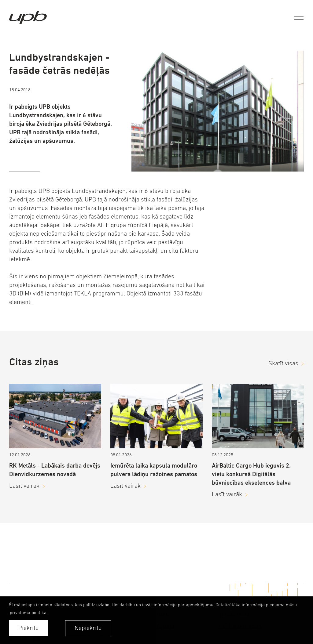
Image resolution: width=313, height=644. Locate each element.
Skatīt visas (283, 363)
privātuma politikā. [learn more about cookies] (29, 612)
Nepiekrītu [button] (88, 628)
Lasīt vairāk (24, 486)
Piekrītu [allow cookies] (29, 628)
